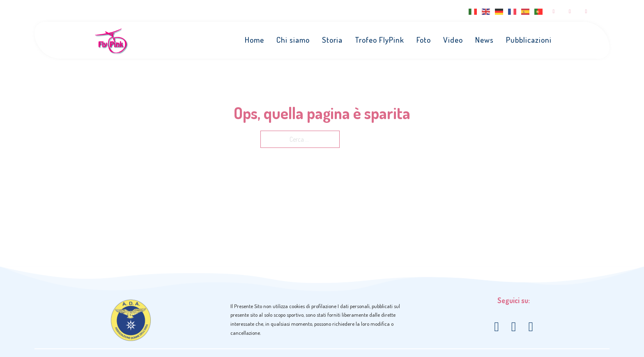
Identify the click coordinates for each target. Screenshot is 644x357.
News (485, 40)
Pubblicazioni (529, 40)
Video (453, 40)
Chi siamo (293, 40)
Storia (333, 40)
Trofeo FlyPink (380, 40)
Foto (424, 40)
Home (255, 40)
